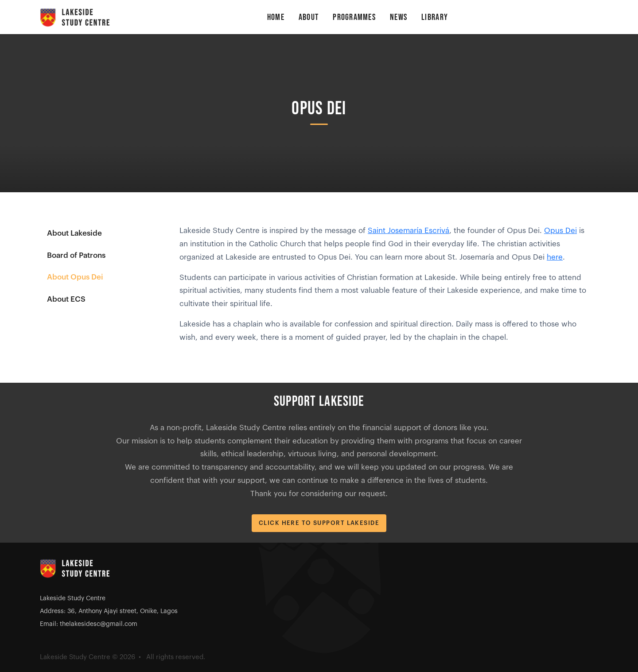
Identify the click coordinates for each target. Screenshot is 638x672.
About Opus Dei (75, 277)
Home (276, 17)
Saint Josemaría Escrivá (408, 231)
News (399, 17)
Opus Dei (560, 231)
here (555, 257)
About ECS (66, 299)
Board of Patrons (76, 255)
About (309, 17)
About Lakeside (74, 233)
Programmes (354, 17)
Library (435, 17)
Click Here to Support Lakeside (319, 523)
